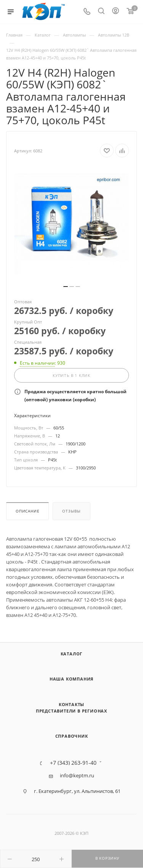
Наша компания (71, 679)
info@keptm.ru (77, 776)
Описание (27, 511)
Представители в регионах (71, 711)
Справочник (72, 736)
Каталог (72, 654)
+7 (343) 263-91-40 (73, 763)
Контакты (71, 704)
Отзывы (71, 511)
